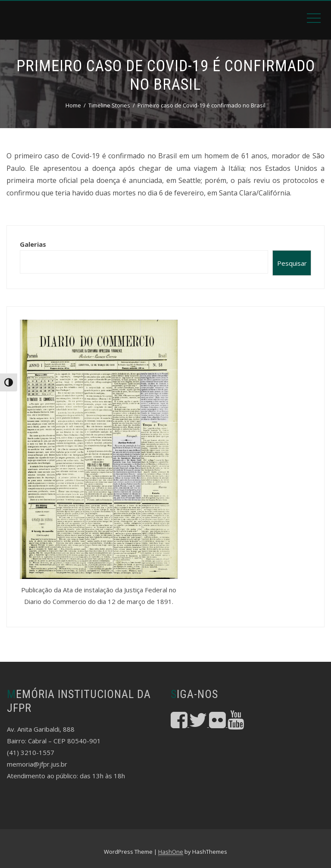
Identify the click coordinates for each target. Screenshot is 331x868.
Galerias (33, 244)
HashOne (171, 852)
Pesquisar (292, 263)
